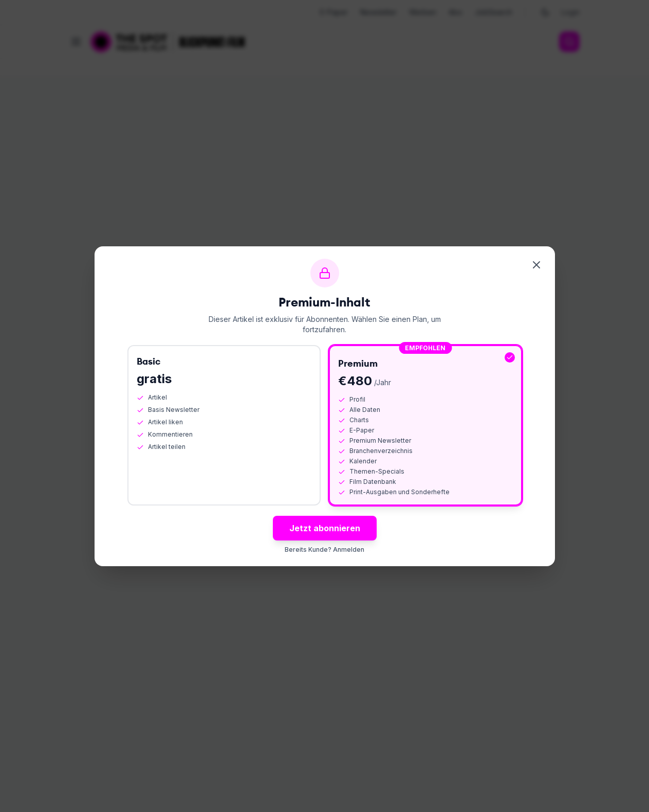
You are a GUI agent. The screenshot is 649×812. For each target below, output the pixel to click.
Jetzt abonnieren (325, 528)
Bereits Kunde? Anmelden (324, 549)
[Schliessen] (536, 265)
